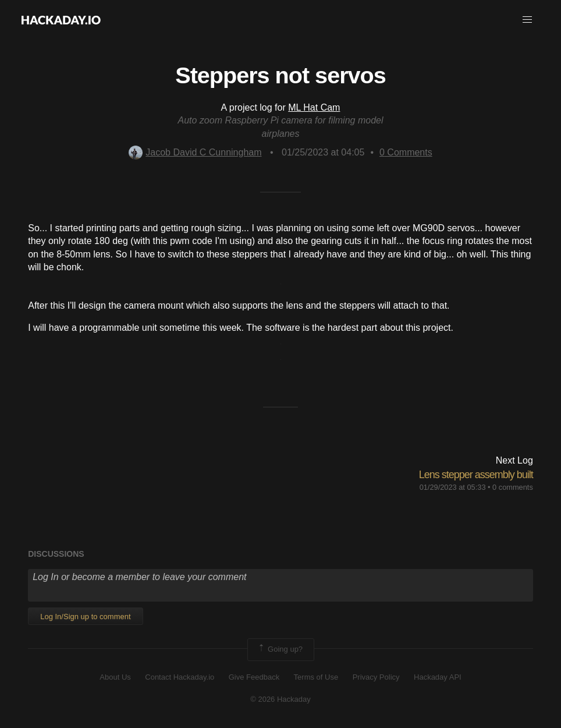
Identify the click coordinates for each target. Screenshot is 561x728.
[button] (527, 20)
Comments (406, 152)
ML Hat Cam (314, 107)
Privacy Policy (376, 677)
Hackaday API (438, 677)
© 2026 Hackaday (280, 699)
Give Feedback (254, 677)
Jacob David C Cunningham (195, 152)
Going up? (280, 649)
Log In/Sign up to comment (85, 616)
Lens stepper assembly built (476, 475)
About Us (115, 677)
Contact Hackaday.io (180, 677)
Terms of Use (316, 677)
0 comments (513, 487)
